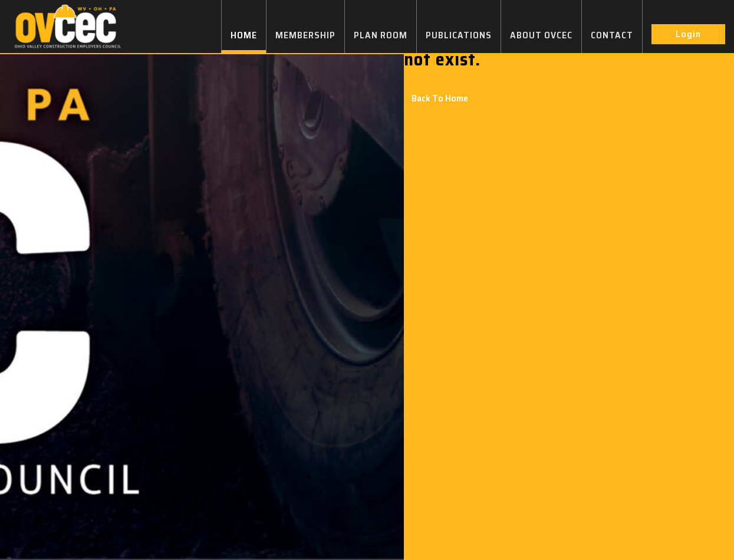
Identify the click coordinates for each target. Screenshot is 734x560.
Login (688, 34)
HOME (244, 35)
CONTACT (612, 35)
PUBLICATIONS (459, 35)
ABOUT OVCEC (541, 35)
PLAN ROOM (381, 35)
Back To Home (440, 98)
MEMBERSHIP (305, 35)
